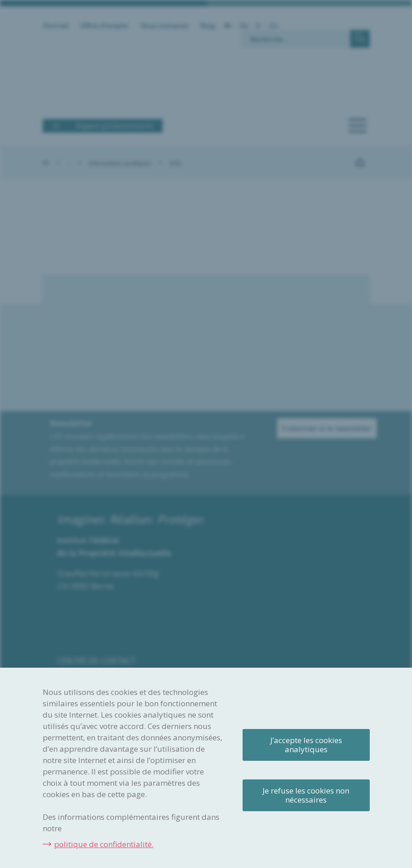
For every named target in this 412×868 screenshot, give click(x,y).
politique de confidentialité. (104, 844)
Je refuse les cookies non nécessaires (306, 795)
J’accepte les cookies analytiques (306, 745)
